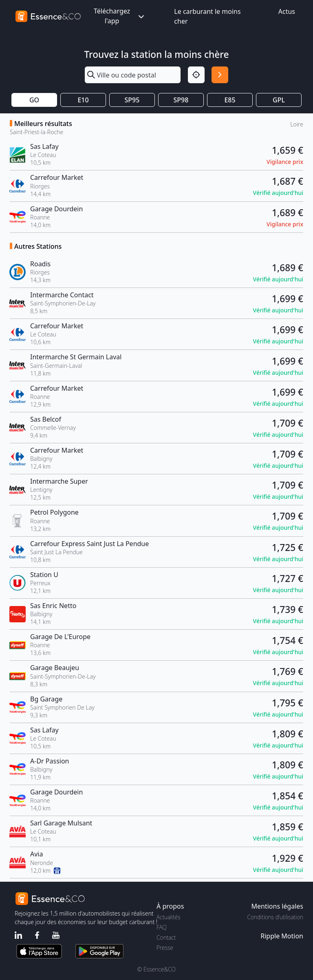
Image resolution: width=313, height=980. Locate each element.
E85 (230, 100)
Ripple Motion (282, 936)
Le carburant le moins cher (207, 16)
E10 (83, 100)
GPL (279, 100)
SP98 (181, 100)
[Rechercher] (220, 75)
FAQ (162, 927)
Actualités (169, 917)
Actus (287, 11)
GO (34, 100)
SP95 (132, 100)
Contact (166, 937)
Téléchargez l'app (120, 16)
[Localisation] (196, 75)
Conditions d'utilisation (275, 917)
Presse (165, 948)
